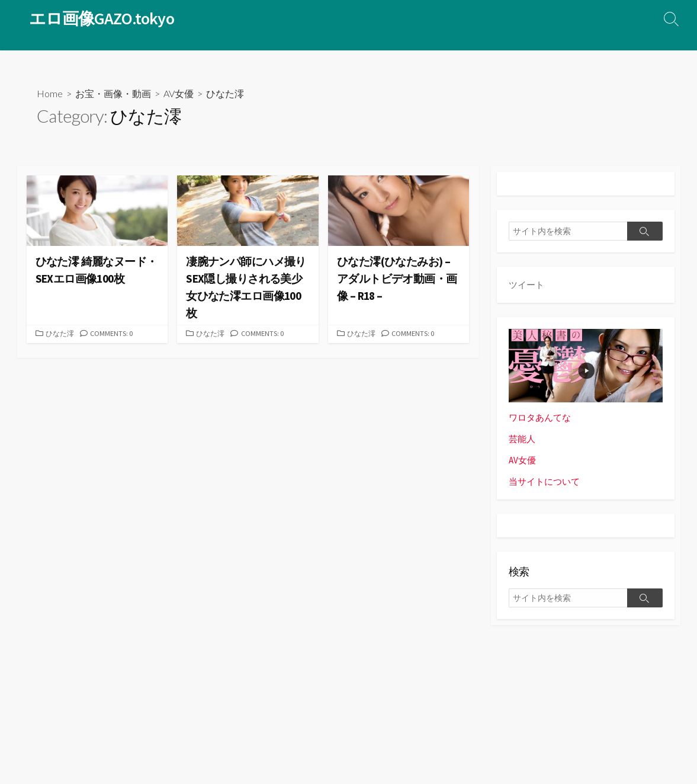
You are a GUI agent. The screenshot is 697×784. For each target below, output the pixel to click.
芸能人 (522, 439)
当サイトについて (544, 482)
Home (50, 93)
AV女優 (179, 93)
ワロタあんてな (540, 417)
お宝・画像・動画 (113, 93)
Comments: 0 (114, 334)
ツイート (526, 285)
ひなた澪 (61, 334)
